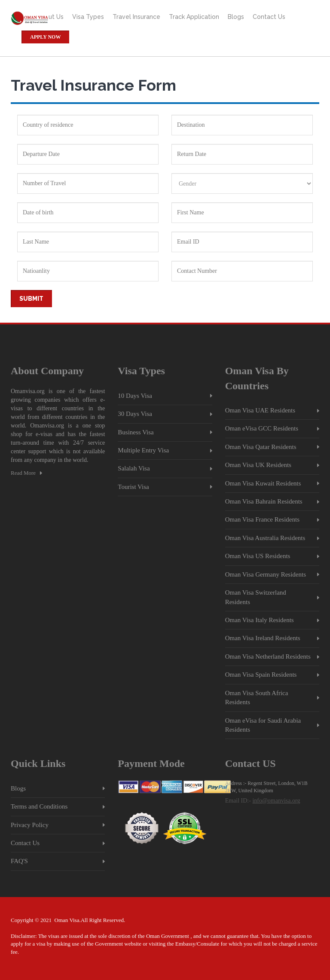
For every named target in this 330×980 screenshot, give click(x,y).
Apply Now (45, 37)
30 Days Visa (135, 414)
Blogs (236, 17)
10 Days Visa (135, 396)
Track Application (194, 17)
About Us (50, 17)
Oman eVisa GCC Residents (262, 428)
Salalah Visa (134, 468)
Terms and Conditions (39, 806)
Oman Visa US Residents (258, 556)
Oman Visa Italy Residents (260, 620)
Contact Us (269, 17)
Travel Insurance (136, 17)
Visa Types (88, 17)
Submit (31, 299)
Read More (23, 473)
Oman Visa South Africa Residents (257, 698)
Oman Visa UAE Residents (260, 410)
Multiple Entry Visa (143, 450)
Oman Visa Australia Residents (265, 538)
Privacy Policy (30, 825)
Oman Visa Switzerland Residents (256, 597)
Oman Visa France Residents (262, 519)
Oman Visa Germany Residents (266, 574)
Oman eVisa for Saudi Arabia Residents (263, 725)
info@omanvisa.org (276, 801)
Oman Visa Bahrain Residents (264, 501)
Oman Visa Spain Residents (261, 675)
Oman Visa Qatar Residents (261, 447)
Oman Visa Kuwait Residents (263, 483)
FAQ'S (19, 861)
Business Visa (136, 432)
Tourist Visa (133, 487)
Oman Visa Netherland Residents (268, 656)
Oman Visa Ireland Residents (263, 638)
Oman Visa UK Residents (258, 465)
